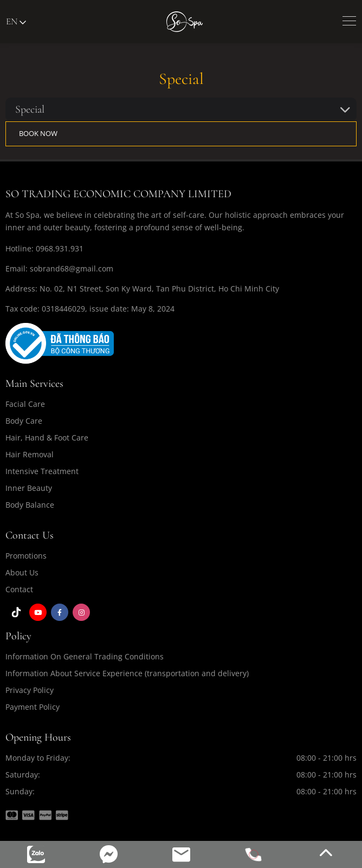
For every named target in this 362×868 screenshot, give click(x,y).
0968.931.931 (60, 248)
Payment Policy (33, 707)
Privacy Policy (30, 690)
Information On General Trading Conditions (85, 656)
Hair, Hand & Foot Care (47, 438)
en (16, 21)
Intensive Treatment (42, 471)
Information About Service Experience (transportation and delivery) (127, 673)
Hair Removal (30, 454)
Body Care (24, 421)
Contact (19, 589)
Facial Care (25, 404)
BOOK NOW (38, 133)
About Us (22, 572)
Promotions (26, 556)
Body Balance (30, 505)
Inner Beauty (29, 488)
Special (30, 109)
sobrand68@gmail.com (72, 268)
